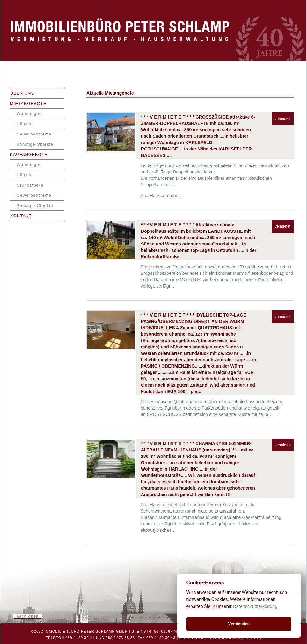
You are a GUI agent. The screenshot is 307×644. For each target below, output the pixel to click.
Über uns (22, 93)
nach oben (28, 616)
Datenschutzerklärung (234, 638)
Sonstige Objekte (35, 144)
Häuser (24, 124)
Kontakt (21, 216)
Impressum (191, 638)
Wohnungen (29, 114)
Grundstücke (30, 185)
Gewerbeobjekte (34, 134)
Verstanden (239, 624)
